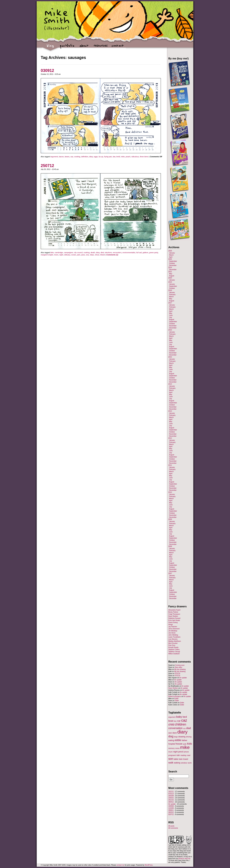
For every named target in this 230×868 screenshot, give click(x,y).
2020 (170, 278)
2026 (170, 251)
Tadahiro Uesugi (174, 652)
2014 (170, 384)
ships (92, 255)
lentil (118, 157)
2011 (170, 465)
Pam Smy (172, 645)
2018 (170, 290)
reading (183, 755)
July (171, 317)
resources (101, 47)
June (171, 315)
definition (85, 157)
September (173, 261)
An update (183, 678)
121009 (171, 808)
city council (78, 253)
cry (184, 728)
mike (123, 157)
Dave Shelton (173, 616)
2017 (170, 303)
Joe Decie (172, 633)
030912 (47, 70)
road (189, 755)
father (184, 740)
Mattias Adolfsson (175, 641)
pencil (181, 752)
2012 (170, 438)
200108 (171, 796)
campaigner (68, 253)
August (172, 276)
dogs (176, 737)
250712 (47, 166)
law (114, 157)
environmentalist (129, 253)
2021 (170, 272)
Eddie (176, 699)
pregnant (172, 755)
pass (83, 255)
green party (154, 253)
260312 (171, 812)
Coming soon (180, 665)
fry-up (101, 157)
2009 (170, 519)
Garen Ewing (173, 622)
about (84, 47)
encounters (117, 253)
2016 (170, 330)
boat (171, 721)
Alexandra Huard (174, 610)
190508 (171, 806)
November (173, 326)
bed (185, 717)
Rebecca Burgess (175, 696)
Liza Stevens (173, 639)
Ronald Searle (173, 647)
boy (175, 721)
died (102, 253)
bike (52, 253)
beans (67, 157)
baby (179, 717)
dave (175, 733)
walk (171, 763)
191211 (171, 792)
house (179, 744)
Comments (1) (112, 255)
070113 (171, 794)
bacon (61, 157)
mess (177, 748)
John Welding (173, 635)
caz (72, 157)
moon (56, 255)
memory (171, 748)
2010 (170, 492)
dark (170, 733)
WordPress (149, 865)
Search (173, 771)
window (184, 763)
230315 (171, 798)
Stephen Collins (174, 650)
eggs (96, 157)
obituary (67, 255)
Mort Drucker (173, 643)
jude (185, 744)
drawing (182, 737)
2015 (170, 357)
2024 (170, 267)
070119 (177, 674)
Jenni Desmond (174, 629)
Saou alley (178, 667)
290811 (171, 810)
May (171, 274)
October (172, 263)
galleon (145, 253)
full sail (139, 253)
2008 (170, 546)
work (190, 763)
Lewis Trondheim (174, 637)
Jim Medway (173, 631)
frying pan (108, 157)
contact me (120, 865)
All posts (171, 826)
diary (91, 157)
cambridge (59, 253)
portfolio (67, 47)
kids (190, 744)
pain (79, 255)
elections (108, 253)
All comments (173, 828)
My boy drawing (180, 669)
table (176, 759)
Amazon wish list (184, 858)
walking (177, 763)
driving (189, 737)
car (179, 721)
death (93, 253)
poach (128, 157)
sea (87, 255)
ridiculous (135, 157)
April (171, 257)
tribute (103, 255)
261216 (171, 800)
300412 (171, 802)
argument (54, 157)
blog (50, 47)
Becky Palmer (173, 612)
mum (170, 752)
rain (178, 755)
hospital (172, 744)
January (172, 253)
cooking (77, 157)
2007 (170, 573)
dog (171, 736)
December (173, 265)
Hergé (171, 625)
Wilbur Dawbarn (174, 654)
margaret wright (47, 255)
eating (171, 740)
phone (186, 752)
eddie (178, 740)
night (61, 255)
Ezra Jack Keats (174, 620)
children (180, 724)
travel (186, 759)
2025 (170, 259)
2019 (170, 282)
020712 (171, 814)
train (181, 759)
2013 (170, 411)
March (171, 255)
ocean (74, 255)
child (171, 725)
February (172, 295)
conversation (175, 728)
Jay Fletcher (173, 627)
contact (117, 47)
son (171, 759)
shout (97, 255)
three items (144, 157)
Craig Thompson (174, 614)
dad (189, 728)
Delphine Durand (174, 618)
